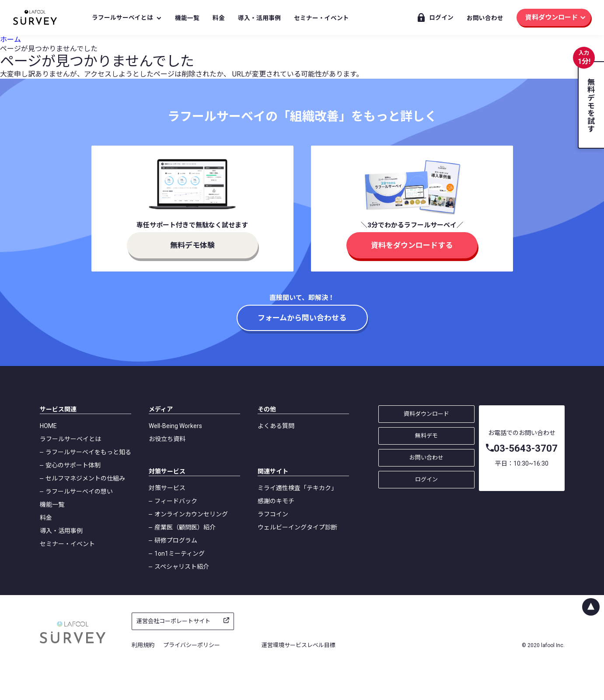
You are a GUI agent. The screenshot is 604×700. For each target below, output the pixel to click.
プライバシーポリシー (192, 645)
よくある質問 (276, 426)
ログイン (441, 17)
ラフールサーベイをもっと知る (88, 452)
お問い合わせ (485, 18)
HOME (48, 426)
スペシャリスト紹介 (182, 567)
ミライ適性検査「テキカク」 (297, 488)
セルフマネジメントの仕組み (85, 478)
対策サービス (167, 488)
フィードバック (176, 501)
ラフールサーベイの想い (79, 491)
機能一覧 (187, 18)
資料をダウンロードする (412, 245)
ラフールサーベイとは (122, 17)
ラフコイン (273, 514)
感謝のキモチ (276, 501)
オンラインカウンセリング (191, 514)
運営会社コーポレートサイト (173, 621)
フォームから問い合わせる (302, 318)
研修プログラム (176, 540)
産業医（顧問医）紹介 (185, 527)
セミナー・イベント (321, 18)
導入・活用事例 (259, 18)
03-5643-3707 (526, 448)
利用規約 (143, 645)
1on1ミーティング (180, 554)
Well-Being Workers (175, 426)
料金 (219, 18)
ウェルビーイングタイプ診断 (297, 527)
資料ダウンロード (552, 17)
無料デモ (426, 436)
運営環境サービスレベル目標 (299, 645)
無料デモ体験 (192, 245)
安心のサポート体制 (73, 465)
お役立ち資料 (167, 439)
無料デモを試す (590, 105)
